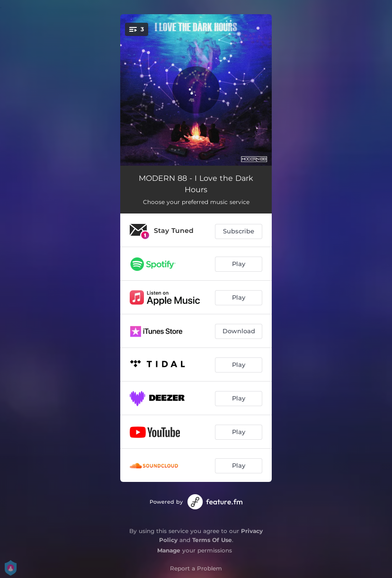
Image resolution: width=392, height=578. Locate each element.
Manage (169, 550)
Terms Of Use (212, 540)
